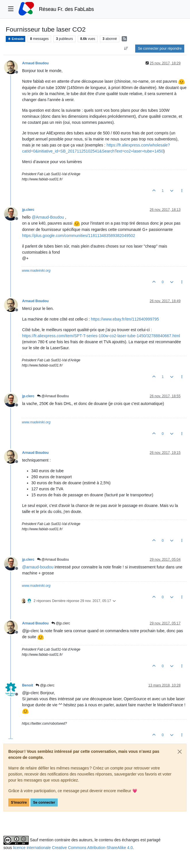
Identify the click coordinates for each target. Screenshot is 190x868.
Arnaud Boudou (35, 63)
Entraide (15, 39)
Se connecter (44, 803)
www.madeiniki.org (36, 271)
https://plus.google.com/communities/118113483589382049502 (79, 236)
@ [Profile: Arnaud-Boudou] (48, 217)
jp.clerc (28, 210)
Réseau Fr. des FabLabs (67, 9)
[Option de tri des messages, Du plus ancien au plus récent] (126, 49)
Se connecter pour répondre (160, 49)
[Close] (180, 752)
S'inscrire (19, 803)
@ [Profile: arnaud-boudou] (38, 567)
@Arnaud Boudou (53, 396)
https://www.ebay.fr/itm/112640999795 (125, 319)
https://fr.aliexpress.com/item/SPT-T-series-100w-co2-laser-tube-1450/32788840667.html (101, 336)
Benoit (28, 685)
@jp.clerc (61, 623)
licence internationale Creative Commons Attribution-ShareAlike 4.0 (73, 848)
